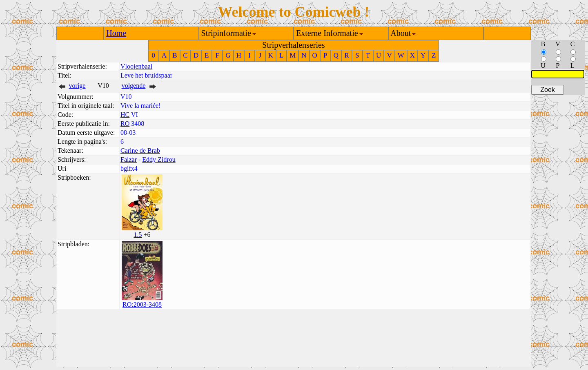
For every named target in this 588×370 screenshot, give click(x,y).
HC (125, 115)
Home (116, 33)
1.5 (138, 235)
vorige (77, 86)
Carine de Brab (140, 150)
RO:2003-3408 (142, 304)
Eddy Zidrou (159, 159)
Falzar (129, 159)
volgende (134, 86)
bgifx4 (129, 168)
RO (125, 124)
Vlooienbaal (136, 66)
